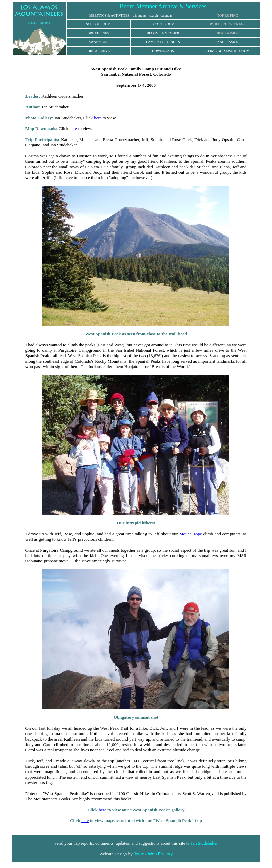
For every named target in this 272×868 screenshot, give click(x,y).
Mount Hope (191, 534)
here (98, 118)
